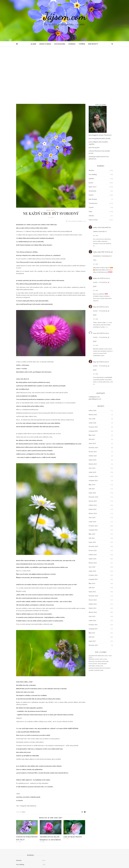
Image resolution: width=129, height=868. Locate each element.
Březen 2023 (93, 509)
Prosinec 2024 (93, 423)
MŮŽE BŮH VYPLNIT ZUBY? (96, 605)
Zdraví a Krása (45, 44)
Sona (95, 280)
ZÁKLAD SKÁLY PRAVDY (73, 783)
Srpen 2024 (92, 439)
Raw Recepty (93, 44)
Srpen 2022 (92, 538)
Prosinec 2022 (93, 521)
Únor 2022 (92, 563)
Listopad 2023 (93, 476)
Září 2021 (92, 583)
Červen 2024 (93, 447)
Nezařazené (92, 137)
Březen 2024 (93, 460)
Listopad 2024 (93, 427)
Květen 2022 (93, 550)
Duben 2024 (92, 456)
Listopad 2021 (93, 575)
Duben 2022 (92, 554)
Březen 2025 (93, 410)
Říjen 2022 (92, 530)
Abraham (91, 117)
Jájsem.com (65, 16)
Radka (95, 174)
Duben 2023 (92, 505)
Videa (90, 158)
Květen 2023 (93, 501)
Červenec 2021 (93, 591)
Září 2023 (92, 484)
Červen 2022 (93, 546)
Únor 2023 (92, 513)
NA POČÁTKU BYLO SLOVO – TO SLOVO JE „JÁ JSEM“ (101, 229)
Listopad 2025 (93, 377)
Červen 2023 (93, 497)
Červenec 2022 (93, 542)
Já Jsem (34, 44)
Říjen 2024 (92, 431)
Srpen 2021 (92, 587)
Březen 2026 (93, 361)
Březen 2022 (93, 558)
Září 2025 (92, 386)
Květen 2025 (93, 402)
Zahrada (72, 44)
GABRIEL (91, 125)
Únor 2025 (92, 414)
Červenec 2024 (93, 443)
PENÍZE (91, 141)
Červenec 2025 (93, 394)
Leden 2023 (92, 517)
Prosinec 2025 (93, 373)
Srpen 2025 (92, 390)
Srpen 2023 (92, 488)
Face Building (60, 44)
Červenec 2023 (93, 493)
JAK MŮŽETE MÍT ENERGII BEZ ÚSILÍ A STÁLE (100, 602)
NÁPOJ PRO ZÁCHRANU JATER (97, 608)
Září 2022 (92, 534)
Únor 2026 (92, 365)
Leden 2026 (92, 369)
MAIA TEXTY (51, 157)
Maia (24, 758)
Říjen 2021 (92, 579)
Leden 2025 (92, 418)
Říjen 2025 (92, 381)
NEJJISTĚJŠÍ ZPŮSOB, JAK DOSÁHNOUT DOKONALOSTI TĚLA (103, 202)
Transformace (93, 150)
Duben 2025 (92, 406)
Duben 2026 (92, 357)
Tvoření (82, 44)
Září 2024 (92, 435)
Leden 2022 (92, 567)
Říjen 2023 (92, 480)
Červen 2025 (93, 398)
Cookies (111, 865)
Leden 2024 (92, 468)
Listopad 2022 (93, 526)
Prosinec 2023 (93, 472)
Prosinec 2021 (93, 571)
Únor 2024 (92, 464)
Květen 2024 (93, 451)
